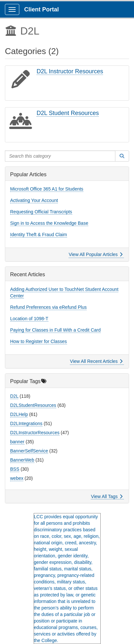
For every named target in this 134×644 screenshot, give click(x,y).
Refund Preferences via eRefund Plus (48, 307)
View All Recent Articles (96, 361)
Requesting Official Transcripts (41, 212)
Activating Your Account (34, 200)
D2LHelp (19, 414)
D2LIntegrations (26, 423)
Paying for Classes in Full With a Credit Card (55, 330)
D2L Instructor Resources (70, 71)
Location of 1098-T (29, 319)
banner (17, 442)
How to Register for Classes (39, 341)
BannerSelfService (29, 451)
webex (17, 478)
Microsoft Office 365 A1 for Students (47, 189)
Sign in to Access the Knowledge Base (49, 223)
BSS (15, 469)
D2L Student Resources (68, 113)
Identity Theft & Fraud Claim (39, 235)
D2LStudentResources (33, 405)
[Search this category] (60, 156)
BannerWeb (22, 460)
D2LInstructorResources (35, 433)
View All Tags (107, 496)
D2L (14, 396)
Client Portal (42, 9)
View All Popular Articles (96, 254)
